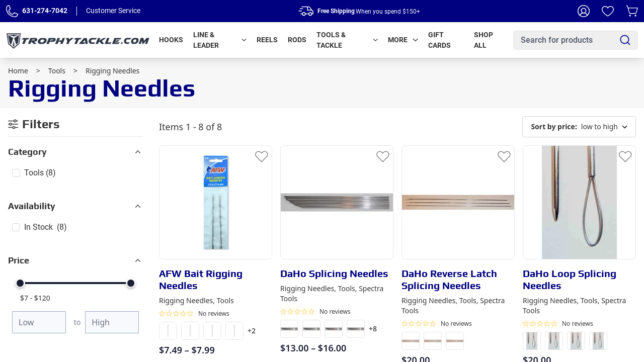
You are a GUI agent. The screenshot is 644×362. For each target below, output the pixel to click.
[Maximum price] (112, 322)
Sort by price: (554, 126)
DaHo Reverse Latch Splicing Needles (449, 279)
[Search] (625, 40)
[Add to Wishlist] (262, 156)
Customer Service (113, 11)
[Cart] (632, 11)
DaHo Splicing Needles (334, 273)
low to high (579, 127)
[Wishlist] (608, 11)
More (403, 40)
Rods (297, 40)
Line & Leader (220, 40)
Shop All (484, 40)
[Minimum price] (39, 322)
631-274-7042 (45, 11)
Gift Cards (439, 40)
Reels (267, 40)
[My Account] (584, 11)
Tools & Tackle (347, 40)
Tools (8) (40, 173)
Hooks (171, 40)
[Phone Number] (12, 11)
